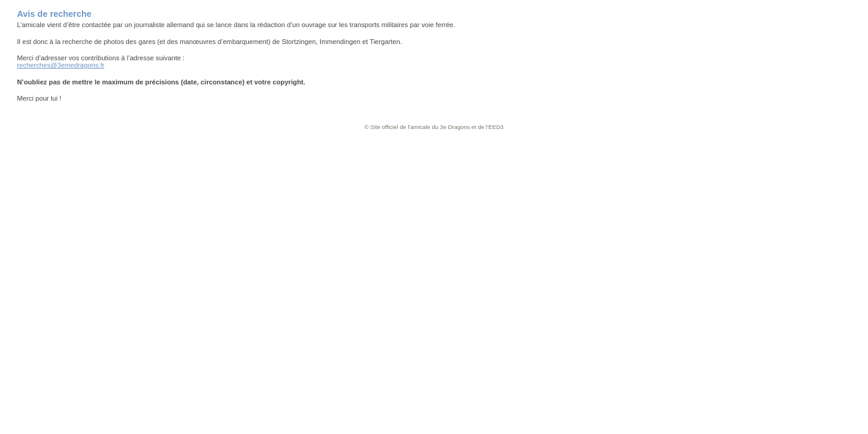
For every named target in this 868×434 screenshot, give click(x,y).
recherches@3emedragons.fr (61, 65)
